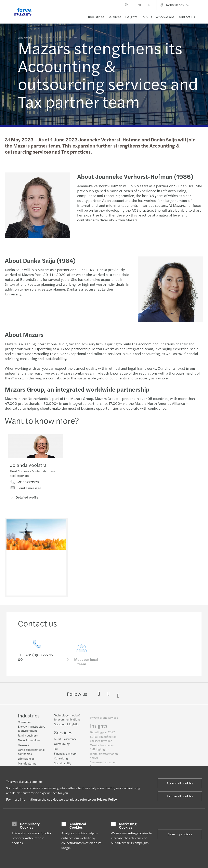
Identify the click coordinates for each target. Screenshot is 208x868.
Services (115, 17)
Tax (56, 751)
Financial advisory (65, 756)
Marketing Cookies (128, 825)
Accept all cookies (180, 783)
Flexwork (24, 746)
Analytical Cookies (78, 825)
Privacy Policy (107, 799)
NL (140, 5)
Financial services (29, 741)
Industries (96, 17)
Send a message (26, 489)
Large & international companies (31, 752)
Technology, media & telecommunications (67, 720)
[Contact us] (37, 658)
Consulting (61, 761)
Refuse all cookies (180, 796)
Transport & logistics (67, 727)
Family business (28, 736)
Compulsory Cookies (30, 825)
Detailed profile (24, 499)
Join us (146, 17)
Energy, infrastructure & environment (32, 729)
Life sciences (26, 759)
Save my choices (180, 834)
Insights (131, 17)
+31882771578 (24, 484)
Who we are (165, 17)
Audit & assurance (65, 742)
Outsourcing (62, 746)
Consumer (24, 723)
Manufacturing (27, 764)
